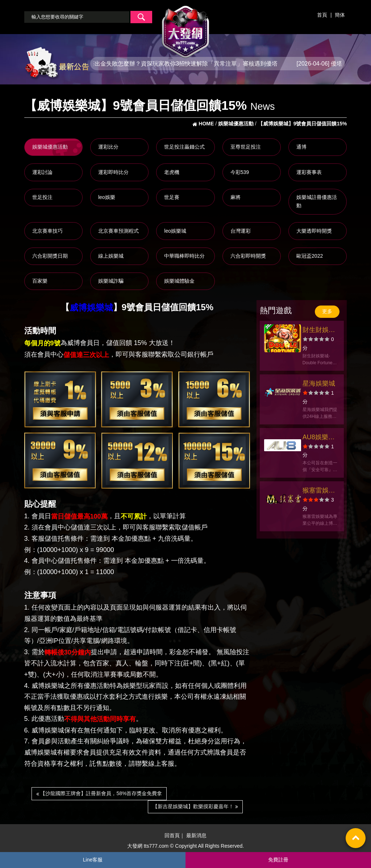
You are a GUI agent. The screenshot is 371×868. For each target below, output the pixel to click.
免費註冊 (278, 860)
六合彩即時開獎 (248, 256)
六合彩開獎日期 (50, 256)
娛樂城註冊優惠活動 (317, 202)
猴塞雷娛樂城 (319, 491)
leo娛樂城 (175, 231)
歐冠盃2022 (310, 256)
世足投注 (42, 197)
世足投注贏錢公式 (184, 147)
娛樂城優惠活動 (50, 147)
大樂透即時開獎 (314, 231)
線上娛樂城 (111, 256)
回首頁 (172, 835)
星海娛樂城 (319, 383)
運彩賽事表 (309, 172)
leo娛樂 (107, 197)
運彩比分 (108, 147)
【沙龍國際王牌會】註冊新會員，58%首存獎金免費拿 (99, 793)
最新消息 (196, 835)
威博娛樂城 (91, 308)
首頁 (322, 15)
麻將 (235, 197)
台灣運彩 (241, 231)
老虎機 (172, 172)
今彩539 (240, 172)
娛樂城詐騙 (111, 281)
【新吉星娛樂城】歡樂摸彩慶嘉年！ (195, 806)
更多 (327, 311)
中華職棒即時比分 (184, 256)
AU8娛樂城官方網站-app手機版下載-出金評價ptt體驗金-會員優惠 (320, 438)
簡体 (340, 15)
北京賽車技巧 (47, 231)
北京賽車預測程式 (118, 231)
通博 (301, 147)
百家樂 (40, 281)
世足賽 (172, 197)
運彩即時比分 (113, 172)
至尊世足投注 (246, 147)
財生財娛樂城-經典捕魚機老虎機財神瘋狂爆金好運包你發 (320, 331)
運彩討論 (42, 172)
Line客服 (93, 860)
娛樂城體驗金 (179, 281)
